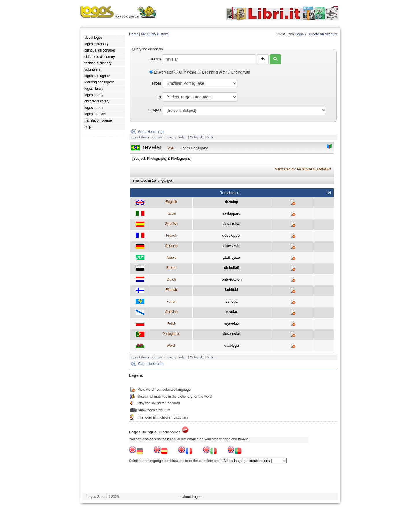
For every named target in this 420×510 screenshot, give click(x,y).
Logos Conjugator (194, 148)
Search (155, 59)
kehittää (232, 290)
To (159, 97)
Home (134, 34)
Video (211, 137)
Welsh (171, 346)
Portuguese (171, 334)
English (171, 202)
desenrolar (232, 334)
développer (232, 236)
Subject (155, 110)
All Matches (186, 72)
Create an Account (323, 34)
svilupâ (232, 302)
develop (232, 202)
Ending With (238, 72)
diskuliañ (232, 268)
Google (157, 137)
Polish (171, 324)
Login (300, 34)
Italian (171, 214)
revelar (232, 312)
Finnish (171, 290)
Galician (171, 312)
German (171, 246)
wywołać (232, 324)
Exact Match (162, 72)
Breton (171, 268)
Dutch (171, 280)
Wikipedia (197, 137)
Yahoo (183, 137)
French (171, 236)
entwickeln (232, 246)
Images (171, 137)
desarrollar (232, 224)
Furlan (171, 302)
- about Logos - (192, 497)
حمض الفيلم (232, 258)
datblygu (232, 346)
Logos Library (140, 137)
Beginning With (212, 72)
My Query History (155, 34)
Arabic (171, 258)
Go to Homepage (151, 132)
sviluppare (232, 214)
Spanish (171, 224)
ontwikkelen (232, 280)
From (156, 83)
